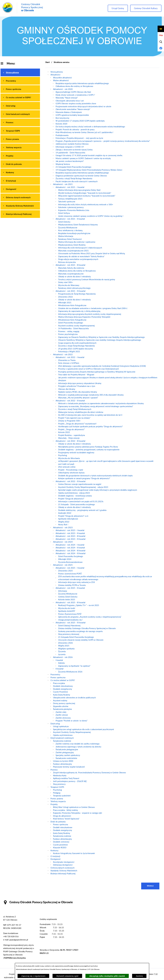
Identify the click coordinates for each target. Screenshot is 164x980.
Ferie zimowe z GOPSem (69, 363)
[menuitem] (20, 72)
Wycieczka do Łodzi (67, 608)
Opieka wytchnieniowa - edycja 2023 (74, 493)
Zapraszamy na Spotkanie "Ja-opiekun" (74, 666)
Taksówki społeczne (67, 201)
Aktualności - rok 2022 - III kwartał (70, 441)
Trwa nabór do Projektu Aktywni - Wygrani (76, 375)
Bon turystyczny (62, 118)
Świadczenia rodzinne (62, 741)
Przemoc (54, 770)
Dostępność (56, 859)
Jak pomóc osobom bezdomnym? (70, 161)
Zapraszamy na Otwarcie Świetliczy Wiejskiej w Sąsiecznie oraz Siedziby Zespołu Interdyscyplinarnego (101, 337)
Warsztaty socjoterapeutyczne (71, 274)
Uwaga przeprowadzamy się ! (70, 620)
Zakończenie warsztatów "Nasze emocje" (73, 109)
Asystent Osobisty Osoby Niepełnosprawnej (72, 732)
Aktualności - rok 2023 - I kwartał (70, 530)
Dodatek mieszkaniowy (63, 686)
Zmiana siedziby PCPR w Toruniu (72, 585)
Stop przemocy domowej (69, 634)
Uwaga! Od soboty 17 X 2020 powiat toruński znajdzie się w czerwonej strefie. (89, 155)
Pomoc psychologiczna (68, 334)
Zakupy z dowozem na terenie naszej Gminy (74, 150)
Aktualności (55, 75)
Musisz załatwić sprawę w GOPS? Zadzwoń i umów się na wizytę (83, 158)
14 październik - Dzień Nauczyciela (70, 153)
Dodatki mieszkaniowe (63, 827)
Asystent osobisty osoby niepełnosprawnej (76, 326)
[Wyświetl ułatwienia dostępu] (161, 29)
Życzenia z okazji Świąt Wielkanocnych (75, 409)
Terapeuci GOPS (57, 787)
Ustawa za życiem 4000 (63, 761)
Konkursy (54, 850)
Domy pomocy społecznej (64, 703)
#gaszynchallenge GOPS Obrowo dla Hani (73, 92)
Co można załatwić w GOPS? (63, 680)
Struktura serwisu (62, 62)
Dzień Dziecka (64, 222)
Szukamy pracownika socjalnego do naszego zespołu (80, 631)
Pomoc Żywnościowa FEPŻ (70, 614)
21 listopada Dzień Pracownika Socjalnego (73, 167)
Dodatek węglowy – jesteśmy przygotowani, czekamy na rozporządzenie (89, 449)
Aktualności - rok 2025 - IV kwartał (71, 623)
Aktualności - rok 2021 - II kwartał (70, 219)
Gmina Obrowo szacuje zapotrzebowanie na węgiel (80, 484)
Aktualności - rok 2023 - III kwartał (70, 536)
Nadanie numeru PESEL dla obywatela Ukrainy (78, 392)
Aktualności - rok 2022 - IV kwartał (71, 481)
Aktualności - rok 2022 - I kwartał (70, 357)
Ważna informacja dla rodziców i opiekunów (77, 242)
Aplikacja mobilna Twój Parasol (66, 778)
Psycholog (63, 455)
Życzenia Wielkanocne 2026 (70, 672)
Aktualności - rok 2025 (63, 565)
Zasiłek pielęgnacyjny (65, 752)
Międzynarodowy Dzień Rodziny (72, 245)
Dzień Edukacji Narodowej (69, 625)
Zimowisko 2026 (65, 643)
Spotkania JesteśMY (67, 611)
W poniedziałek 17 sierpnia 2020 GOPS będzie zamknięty (80, 121)
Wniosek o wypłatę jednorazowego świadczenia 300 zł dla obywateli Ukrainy (91, 395)
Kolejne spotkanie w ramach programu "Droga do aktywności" (84, 478)
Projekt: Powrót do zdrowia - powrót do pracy (75, 129)
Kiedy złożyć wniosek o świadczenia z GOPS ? (75, 95)
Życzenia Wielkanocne (68, 228)
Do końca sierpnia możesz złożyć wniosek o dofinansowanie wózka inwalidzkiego (90, 127)
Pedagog (57, 793)
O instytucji (55, 856)
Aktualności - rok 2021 (63, 184)
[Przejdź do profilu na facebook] (161, 48)
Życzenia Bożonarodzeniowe (70, 562)
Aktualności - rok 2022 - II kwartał (70, 401)
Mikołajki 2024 (65, 559)
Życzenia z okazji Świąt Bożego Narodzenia (74, 178)
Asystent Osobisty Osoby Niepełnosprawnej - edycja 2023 (83, 487)
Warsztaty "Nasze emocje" (67, 98)
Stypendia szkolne (61, 706)
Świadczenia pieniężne (62, 709)
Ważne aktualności (61, 80)
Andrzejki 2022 (65, 513)
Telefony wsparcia (58, 801)
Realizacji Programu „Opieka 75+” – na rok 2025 (79, 605)
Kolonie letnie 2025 (67, 599)
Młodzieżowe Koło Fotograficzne (72, 305)
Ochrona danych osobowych (62, 868)
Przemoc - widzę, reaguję (69, 331)
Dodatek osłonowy (61, 842)
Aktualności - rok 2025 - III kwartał (70, 602)
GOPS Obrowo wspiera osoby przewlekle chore (76, 103)
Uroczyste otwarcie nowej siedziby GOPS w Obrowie (81, 640)
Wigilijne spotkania (66, 649)
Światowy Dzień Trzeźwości (70, 239)
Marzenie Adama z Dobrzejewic (69, 112)
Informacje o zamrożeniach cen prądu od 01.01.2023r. (81, 501)
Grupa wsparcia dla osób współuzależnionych (77, 343)
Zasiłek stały (61, 712)
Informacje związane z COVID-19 (70, 147)
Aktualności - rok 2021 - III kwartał (70, 265)
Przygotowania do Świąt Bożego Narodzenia (77, 294)
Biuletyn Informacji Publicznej (63, 873)
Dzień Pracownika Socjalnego (71, 323)
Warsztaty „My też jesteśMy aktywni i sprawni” (78, 398)
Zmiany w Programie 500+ (69, 421)
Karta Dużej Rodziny (62, 695)
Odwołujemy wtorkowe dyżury (71, 473)
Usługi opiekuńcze (61, 726)
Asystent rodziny (60, 700)
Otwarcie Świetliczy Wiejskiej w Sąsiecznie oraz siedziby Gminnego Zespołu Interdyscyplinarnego (100, 340)
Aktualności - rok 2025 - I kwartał (70, 568)
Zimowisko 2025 (65, 571)
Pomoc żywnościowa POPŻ (70, 574)
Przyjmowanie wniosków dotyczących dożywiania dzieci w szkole (83, 106)
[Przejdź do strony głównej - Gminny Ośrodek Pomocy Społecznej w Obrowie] (23, 8)
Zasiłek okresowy (63, 718)
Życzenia (62, 651)
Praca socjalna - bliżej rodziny (65, 810)
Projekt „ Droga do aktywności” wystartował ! (77, 424)
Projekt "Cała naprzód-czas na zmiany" (74, 418)
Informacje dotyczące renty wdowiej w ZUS (76, 582)
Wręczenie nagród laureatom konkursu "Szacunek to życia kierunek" (87, 196)
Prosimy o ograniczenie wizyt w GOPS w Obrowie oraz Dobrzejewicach (88, 369)
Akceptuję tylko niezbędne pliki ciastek (107, 976)
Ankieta (61, 663)
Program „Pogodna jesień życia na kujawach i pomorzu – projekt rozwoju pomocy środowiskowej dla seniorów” (103, 141)
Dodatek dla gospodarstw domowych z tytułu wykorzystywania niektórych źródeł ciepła (95, 476)
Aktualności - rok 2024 (63, 542)
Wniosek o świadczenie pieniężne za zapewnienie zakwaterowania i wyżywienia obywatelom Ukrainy (101, 403)
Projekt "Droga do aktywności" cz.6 (73, 516)
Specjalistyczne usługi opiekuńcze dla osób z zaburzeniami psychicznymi (83, 729)
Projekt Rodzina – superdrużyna (71, 435)
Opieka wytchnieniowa (63, 735)
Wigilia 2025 (64, 646)
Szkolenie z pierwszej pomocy (71, 207)
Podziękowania (62, 135)
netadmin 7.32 (152, 974)
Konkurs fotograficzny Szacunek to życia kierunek (74, 853)
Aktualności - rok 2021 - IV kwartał (71, 291)
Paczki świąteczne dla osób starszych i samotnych (77, 181)
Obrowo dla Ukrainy (67, 389)
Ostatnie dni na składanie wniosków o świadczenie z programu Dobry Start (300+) (93, 308)
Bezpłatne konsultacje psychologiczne (74, 233)
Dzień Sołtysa (64, 213)
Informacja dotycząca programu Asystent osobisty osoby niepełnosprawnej (90, 314)
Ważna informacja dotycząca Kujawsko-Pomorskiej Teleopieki (84, 317)
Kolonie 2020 (61, 124)
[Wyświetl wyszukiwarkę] (161, 42)
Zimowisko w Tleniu (67, 360)
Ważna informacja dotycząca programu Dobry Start (79, 190)
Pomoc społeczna (58, 677)
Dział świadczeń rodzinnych (62, 738)
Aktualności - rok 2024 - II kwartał (70, 548)
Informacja (63, 591)
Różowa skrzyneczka (67, 262)
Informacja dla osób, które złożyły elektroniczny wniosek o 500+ (86, 204)
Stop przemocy (59, 784)
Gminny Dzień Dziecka (68, 597)
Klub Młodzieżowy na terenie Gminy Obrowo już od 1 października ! (84, 132)
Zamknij (139, 976)
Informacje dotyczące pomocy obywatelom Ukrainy (80, 383)
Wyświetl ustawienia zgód (67, 976)
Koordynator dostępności (64, 862)
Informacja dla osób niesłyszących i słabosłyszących (80, 248)
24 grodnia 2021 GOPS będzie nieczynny (76, 349)
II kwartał (60, 669)
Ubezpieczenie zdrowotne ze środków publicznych (74, 698)
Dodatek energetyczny (63, 689)
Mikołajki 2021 (65, 302)
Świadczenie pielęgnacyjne (67, 749)
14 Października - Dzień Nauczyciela (73, 328)
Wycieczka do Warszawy (69, 285)
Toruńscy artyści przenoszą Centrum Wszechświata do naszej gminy (87, 279)
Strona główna (57, 72)
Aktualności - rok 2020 (63, 89)
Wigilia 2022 (64, 522)
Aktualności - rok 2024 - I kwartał (70, 545)
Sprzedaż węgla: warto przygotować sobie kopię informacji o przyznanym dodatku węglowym (98, 490)
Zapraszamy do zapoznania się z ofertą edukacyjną (79, 311)
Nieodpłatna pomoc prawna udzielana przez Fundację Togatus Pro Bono (88, 447)
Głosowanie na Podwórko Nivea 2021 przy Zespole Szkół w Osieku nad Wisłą (91, 253)
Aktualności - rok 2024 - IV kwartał (71, 553)
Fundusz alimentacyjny (62, 764)
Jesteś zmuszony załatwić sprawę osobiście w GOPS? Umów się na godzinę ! (91, 216)
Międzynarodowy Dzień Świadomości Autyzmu (78, 225)
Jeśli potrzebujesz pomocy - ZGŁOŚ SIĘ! (70, 781)
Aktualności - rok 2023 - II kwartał (70, 533)
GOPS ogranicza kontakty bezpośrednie (72, 115)
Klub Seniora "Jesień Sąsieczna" (66, 819)
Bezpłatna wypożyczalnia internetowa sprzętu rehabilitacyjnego (82, 83)
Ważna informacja (66, 236)
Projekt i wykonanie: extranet (12, 976)
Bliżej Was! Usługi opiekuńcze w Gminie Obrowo (74, 807)
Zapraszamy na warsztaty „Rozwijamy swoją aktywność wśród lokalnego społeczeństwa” (96, 406)
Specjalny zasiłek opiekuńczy (68, 755)
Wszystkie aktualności (62, 78)
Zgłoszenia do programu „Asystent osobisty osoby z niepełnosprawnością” (90, 617)
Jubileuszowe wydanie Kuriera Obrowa (72, 144)
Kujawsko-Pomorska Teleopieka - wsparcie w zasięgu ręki (78, 813)
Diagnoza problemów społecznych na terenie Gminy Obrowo (81, 176)
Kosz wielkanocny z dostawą (70, 230)
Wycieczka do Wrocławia (69, 458)
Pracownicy (55, 674)
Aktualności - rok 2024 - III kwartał (70, 550)
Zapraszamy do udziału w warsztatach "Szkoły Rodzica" (81, 256)
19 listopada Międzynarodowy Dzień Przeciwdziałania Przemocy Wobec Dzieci (89, 170)
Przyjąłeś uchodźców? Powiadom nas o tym (77, 386)
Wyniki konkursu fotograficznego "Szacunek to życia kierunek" (85, 193)
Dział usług (55, 724)
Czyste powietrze (60, 845)
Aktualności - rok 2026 (63, 657)
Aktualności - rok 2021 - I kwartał (70, 187)
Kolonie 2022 (64, 432)
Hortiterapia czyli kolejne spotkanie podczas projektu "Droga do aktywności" (91, 426)
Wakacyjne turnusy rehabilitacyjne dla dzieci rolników (81, 412)
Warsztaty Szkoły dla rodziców (71, 268)
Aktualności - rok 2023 (63, 527)
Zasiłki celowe (62, 715)
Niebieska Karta (60, 775)
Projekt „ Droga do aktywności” (71, 429)
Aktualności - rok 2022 (63, 354)
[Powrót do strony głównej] (48, 62)
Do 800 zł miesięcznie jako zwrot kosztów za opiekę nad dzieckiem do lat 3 (90, 415)
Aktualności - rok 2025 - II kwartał (70, 588)
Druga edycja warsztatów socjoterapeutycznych (78, 259)
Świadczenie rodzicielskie (66, 758)
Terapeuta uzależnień (62, 796)
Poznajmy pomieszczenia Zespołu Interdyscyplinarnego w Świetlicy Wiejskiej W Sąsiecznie (97, 372)
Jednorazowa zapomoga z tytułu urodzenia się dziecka (78, 747)
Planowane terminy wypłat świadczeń (69, 767)
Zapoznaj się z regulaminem (33, 976)
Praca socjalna (59, 683)
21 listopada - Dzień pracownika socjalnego (77, 504)
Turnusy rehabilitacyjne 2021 (70, 199)
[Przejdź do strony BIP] (161, 35)
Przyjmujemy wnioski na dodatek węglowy (76, 452)
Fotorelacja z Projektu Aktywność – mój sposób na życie (79, 138)
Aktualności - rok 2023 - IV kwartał (71, 539)
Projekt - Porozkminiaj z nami (71, 470)
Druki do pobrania (58, 822)
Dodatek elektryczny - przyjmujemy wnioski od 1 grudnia (82, 510)
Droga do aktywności (62, 816)
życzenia (62, 654)
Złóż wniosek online (67, 467)
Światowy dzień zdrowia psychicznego (74, 288)
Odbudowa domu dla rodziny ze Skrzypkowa (74, 86)
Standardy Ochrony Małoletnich (64, 871)
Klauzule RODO (60, 847)
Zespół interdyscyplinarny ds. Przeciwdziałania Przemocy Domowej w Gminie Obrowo (89, 772)
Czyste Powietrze (60, 692)
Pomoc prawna (57, 799)
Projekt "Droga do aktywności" (71, 499)
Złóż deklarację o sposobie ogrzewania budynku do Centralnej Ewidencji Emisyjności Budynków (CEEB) (102, 366)
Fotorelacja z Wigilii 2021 (69, 351)
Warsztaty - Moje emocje (69, 438)
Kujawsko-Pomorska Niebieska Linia (74, 210)
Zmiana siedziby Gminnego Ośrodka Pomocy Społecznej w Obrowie (87, 628)
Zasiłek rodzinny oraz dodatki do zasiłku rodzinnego (78, 744)
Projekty (54, 804)
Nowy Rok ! (63, 524)
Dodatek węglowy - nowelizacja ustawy (75, 496)
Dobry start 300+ (65, 282)
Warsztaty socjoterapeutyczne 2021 (73, 251)
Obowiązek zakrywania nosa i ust (70, 101)
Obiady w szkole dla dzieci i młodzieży (75, 276)
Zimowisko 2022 (65, 297)
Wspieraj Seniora (63, 164)
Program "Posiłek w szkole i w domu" (72, 721)
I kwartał (59, 660)
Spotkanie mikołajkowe (68, 519)
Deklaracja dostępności (63, 865)
